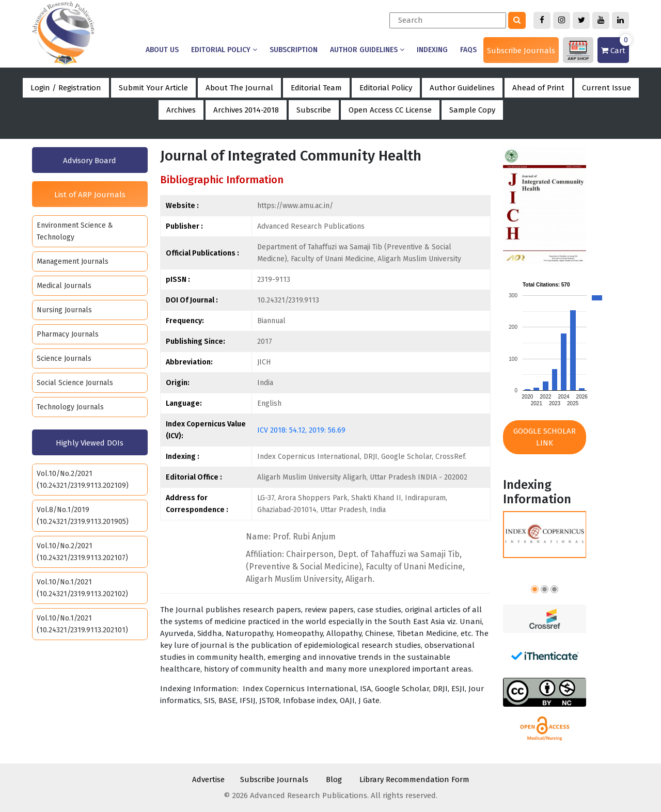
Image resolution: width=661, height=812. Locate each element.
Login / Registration (66, 88)
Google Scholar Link (545, 437)
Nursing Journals (64, 310)
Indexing (432, 50)
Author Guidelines (367, 50)
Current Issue (607, 88)
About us (162, 50)
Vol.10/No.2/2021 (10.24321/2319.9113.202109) (83, 480)
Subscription (294, 50)
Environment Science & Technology (75, 231)
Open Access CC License (390, 110)
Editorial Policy (224, 50)
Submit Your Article (153, 88)
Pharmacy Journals (68, 334)
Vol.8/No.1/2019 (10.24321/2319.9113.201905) (83, 516)
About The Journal (239, 88)
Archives (181, 110)
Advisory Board (90, 161)
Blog (334, 779)
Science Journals (64, 359)
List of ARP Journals (90, 195)
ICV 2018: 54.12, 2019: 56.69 (301, 430)
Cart (615, 46)
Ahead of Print (538, 88)
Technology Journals (70, 407)
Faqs (468, 50)
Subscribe (314, 110)
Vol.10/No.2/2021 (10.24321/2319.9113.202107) (82, 552)
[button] (535, 591)
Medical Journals (64, 286)
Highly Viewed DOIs (90, 443)
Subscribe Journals (521, 51)
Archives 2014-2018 (246, 110)
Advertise (208, 779)
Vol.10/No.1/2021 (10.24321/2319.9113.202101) (82, 624)
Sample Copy (472, 110)
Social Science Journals (75, 383)
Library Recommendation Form (414, 779)
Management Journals (73, 261)
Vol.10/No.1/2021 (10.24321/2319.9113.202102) (82, 588)
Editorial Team (316, 88)
